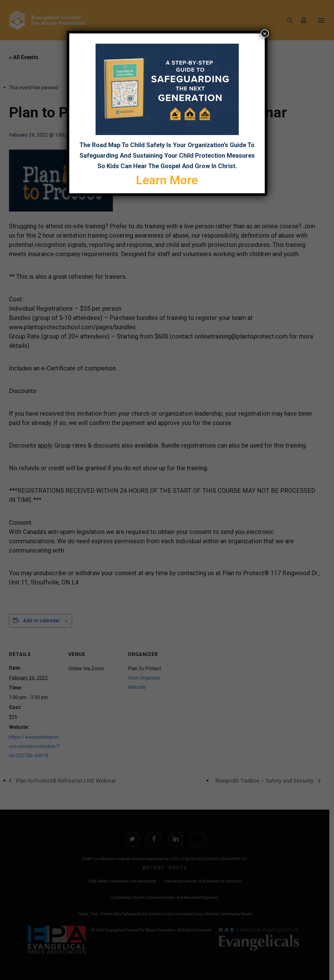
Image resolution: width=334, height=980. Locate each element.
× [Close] (265, 33)
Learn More (167, 180)
